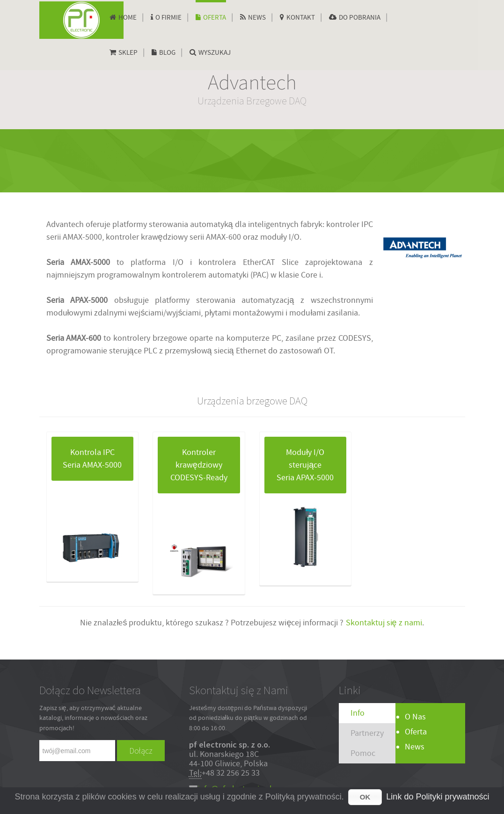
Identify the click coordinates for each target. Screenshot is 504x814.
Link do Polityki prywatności (438, 797)
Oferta (416, 732)
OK (365, 797)
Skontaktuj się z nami (383, 623)
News (415, 747)
